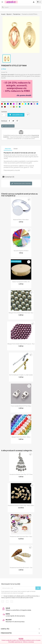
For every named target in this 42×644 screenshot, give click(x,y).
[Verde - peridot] (17, 107)
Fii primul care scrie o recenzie (21, 184)
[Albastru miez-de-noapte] (20, 104)
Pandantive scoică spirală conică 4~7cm (21, 568)
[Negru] (11, 104)
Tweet (13, 121)
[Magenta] (14, 104)
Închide (21, 639)
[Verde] (5, 104)
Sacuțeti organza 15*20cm (21, 251)
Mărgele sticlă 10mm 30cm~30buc (21, 437)
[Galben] (23, 104)
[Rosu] (2, 104)
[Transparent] (8, 107)
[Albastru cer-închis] (38, 104)
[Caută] (21, 7)
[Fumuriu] (2, 107)
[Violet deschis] (17, 104)
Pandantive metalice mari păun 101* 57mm (21, 474)
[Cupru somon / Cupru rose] (14, 107)
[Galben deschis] (11, 107)
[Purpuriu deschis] (35, 104)
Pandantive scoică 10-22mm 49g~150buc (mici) (21, 505)
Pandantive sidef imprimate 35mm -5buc (21, 537)
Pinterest (17, 121)
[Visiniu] (5, 107)
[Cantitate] (3, 115)
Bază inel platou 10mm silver (21, 220)
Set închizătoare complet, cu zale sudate (21, 375)
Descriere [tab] (8, 149)
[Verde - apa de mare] (20, 107)
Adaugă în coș (16, 115)
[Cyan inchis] (29, 104)
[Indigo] (32, 104)
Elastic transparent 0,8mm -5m (21, 282)
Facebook (3, 601)
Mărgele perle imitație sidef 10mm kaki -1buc (21, 313)
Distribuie (9, 121)
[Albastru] (8, 104)
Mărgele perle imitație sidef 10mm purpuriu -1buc (21, 344)
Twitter (7, 601)
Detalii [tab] (16, 149)
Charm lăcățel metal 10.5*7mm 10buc (21, 406)
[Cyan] (26, 104)
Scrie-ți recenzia (8, 126)
